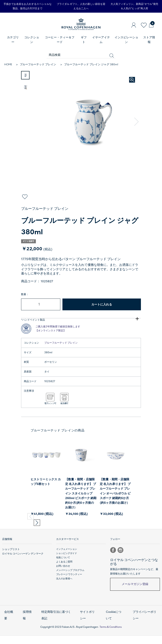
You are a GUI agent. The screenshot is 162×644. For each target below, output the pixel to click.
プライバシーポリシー (145, 626)
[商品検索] (81, 55)
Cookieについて (115, 626)
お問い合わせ (63, 579)
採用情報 (27, 626)
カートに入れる (102, 305)
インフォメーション (67, 562)
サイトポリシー (88, 626)
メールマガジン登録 (135, 597)
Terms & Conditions (111, 635)
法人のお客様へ (64, 591)
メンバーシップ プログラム (70, 583)
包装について (63, 570)
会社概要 (8, 626)
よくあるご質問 (64, 575)
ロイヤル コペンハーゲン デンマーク (21, 566)
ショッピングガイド (67, 566)
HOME (8, 64)
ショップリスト (10, 562)
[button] (137, 122)
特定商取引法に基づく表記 (56, 626)
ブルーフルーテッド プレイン (38, 64)
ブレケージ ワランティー (69, 587)
